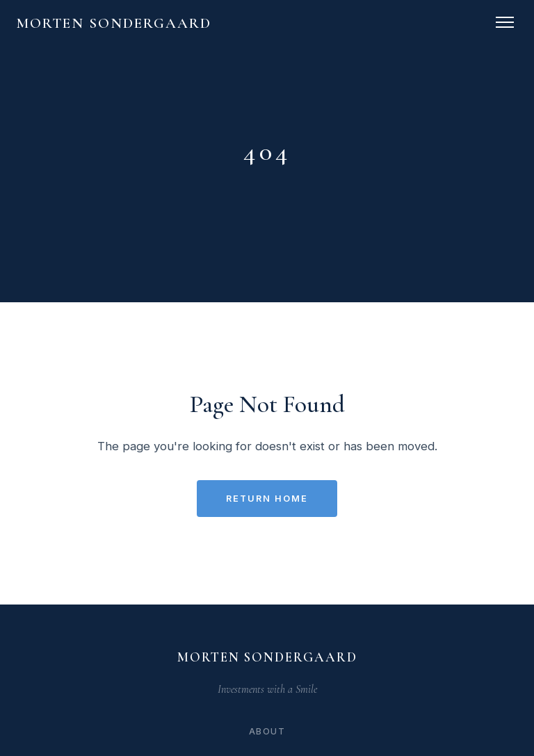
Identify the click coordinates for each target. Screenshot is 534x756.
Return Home (267, 499)
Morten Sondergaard (114, 23)
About (267, 731)
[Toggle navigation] (505, 22)
